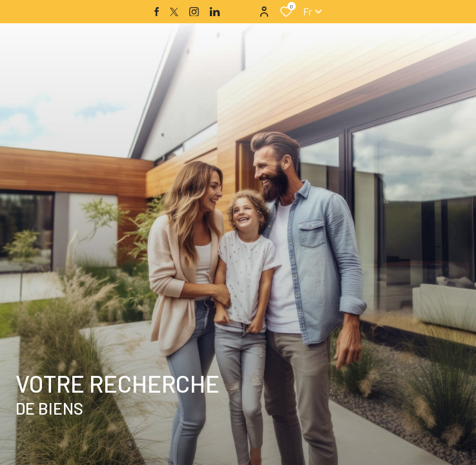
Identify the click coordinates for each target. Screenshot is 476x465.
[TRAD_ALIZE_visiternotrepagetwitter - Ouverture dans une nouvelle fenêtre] (174, 12)
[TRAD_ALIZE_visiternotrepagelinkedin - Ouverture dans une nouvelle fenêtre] (215, 12)
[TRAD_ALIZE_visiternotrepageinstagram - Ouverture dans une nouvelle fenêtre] (194, 12)
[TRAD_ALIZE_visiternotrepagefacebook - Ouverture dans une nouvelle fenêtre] (157, 12)
